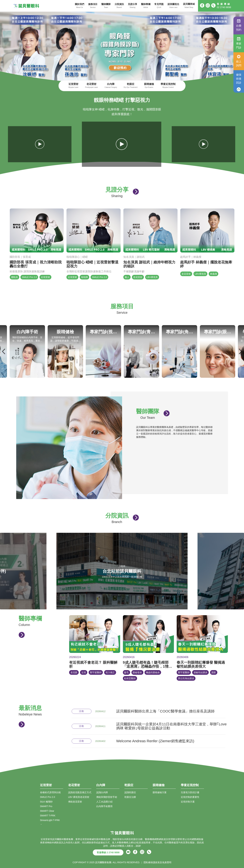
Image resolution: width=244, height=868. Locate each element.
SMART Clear (47, 811)
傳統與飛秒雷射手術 (107, 797)
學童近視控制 (168, 86)
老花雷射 (91, 86)
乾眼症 (131, 86)
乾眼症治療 (130, 797)
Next (240, 351)
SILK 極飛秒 (46, 802)
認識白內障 (102, 792)
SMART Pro (46, 806)
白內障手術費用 (104, 806)
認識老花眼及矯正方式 (80, 792)
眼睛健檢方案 (160, 792)
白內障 (111, 86)
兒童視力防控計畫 (190, 792)
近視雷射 (73, 86)
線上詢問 (239, 61)
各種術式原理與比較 (50, 792)
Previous (4, 351)
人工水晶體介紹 (104, 802)
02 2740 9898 (224, 7)
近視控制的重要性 (190, 797)
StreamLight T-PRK (50, 820)
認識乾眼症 (130, 792)
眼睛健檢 (149, 86)
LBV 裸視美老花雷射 (79, 797)
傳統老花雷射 (75, 802)
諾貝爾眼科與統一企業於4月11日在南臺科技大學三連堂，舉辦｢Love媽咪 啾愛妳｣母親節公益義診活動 (171, 726)
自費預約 (239, 25)
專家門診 (239, 43)
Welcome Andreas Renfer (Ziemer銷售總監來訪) (155, 741)
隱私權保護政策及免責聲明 (157, 862)
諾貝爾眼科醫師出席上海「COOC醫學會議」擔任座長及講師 (165, 711)
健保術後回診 (239, 79)
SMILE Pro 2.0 (48, 797)
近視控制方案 (188, 802)
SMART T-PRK (48, 816)
